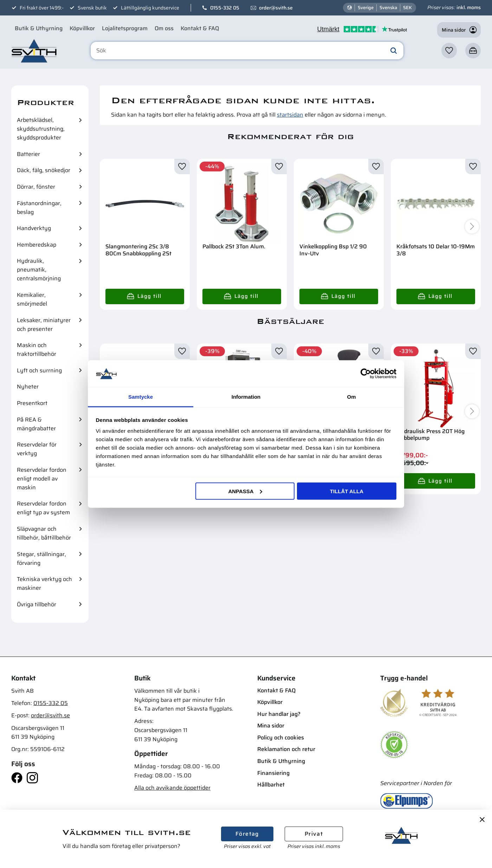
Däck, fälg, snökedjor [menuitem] (44, 170)
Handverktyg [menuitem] (34, 228)
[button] (449, 51)
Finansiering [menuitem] (273, 773)
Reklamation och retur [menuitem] (286, 749)
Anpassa (245, 491)
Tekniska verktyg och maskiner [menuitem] (44, 583)
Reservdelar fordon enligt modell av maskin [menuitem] (42, 479)
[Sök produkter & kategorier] (247, 51)
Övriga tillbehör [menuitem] (37, 604)
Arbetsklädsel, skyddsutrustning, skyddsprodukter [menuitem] (41, 129)
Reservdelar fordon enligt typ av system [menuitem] (43, 508)
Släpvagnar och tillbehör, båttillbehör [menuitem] (44, 533)
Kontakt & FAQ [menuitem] (200, 28)
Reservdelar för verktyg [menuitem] (37, 449)
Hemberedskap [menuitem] (37, 245)
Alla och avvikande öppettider (172, 788)
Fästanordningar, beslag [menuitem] (39, 208)
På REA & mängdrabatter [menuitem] (36, 424)
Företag (247, 834)
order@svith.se (276, 8)
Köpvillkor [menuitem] (82, 28)
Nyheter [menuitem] (28, 387)
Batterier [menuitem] (28, 154)
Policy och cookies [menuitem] (281, 738)
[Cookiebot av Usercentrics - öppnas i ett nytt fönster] (366, 373)
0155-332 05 (225, 8)
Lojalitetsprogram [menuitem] (125, 28)
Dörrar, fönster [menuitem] (36, 187)
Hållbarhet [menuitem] (271, 785)
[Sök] (394, 51)
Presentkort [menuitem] (32, 403)
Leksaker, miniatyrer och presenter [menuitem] (44, 325)
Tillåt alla (347, 491)
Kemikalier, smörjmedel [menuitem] (32, 299)
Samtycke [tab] (141, 397)
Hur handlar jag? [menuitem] (279, 714)
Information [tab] (246, 397)
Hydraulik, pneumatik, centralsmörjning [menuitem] (39, 270)
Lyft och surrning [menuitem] (39, 370)
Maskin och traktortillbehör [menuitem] (37, 350)
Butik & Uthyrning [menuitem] (39, 28)
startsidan (290, 115)
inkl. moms (469, 7)
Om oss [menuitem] (164, 28)
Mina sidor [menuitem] (271, 726)
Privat (314, 834)
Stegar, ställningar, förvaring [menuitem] (41, 559)
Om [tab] (351, 397)
